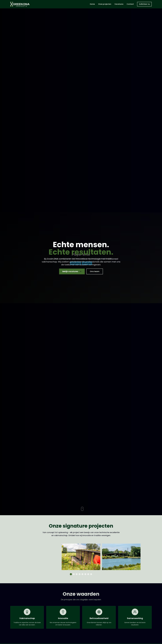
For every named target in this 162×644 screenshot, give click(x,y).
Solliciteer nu (144, 4)
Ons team (95, 271)
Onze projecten (105, 4)
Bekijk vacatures (72, 271)
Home (92, 4)
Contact (130, 4)
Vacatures (119, 4)
